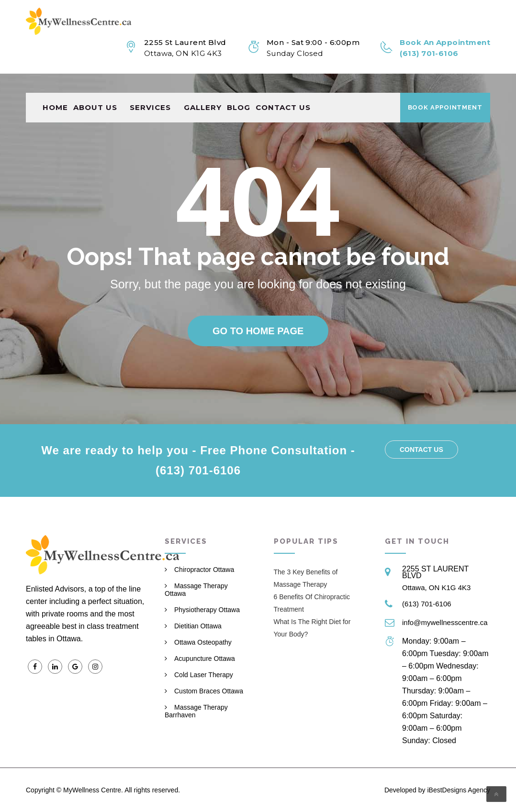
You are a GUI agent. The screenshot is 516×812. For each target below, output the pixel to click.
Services (150, 88)
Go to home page (258, 331)
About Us (95, 88)
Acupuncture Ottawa (205, 658)
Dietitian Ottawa (198, 626)
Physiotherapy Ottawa (207, 610)
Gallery (203, 88)
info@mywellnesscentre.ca (445, 622)
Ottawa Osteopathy (203, 642)
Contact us (283, 88)
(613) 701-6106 (427, 604)
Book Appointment (445, 88)
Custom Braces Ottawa (209, 691)
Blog (239, 88)
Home (55, 88)
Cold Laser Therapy (204, 675)
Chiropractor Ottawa (204, 570)
